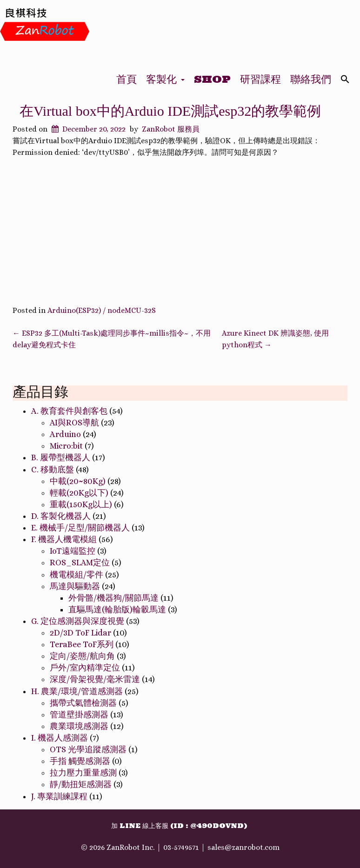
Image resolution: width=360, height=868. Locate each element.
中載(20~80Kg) (78, 481)
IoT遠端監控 (73, 551)
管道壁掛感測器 (79, 715)
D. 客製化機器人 (61, 516)
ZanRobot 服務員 (171, 129)
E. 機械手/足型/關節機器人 (80, 528)
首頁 (127, 79)
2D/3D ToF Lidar (80, 633)
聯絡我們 (311, 79)
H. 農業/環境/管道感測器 (77, 691)
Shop (212, 79)
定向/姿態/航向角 (82, 656)
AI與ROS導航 (74, 423)
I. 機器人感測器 (60, 738)
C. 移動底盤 (53, 470)
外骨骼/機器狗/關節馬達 (113, 598)
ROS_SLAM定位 (80, 563)
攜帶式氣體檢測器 (83, 703)
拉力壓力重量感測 (83, 773)
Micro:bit (66, 446)
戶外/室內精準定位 (85, 668)
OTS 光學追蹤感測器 (88, 749)
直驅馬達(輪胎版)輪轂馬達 (117, 610)
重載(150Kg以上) (81, 504)
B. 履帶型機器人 (61, 457)
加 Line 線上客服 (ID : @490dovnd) (179, 826)
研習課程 (260, 79)
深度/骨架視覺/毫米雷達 (95, 679)
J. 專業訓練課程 (59, 796)
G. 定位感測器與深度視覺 (78, 621)
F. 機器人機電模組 (64, 539)
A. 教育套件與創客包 (69, 411)
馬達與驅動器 (75, 586)
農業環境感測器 (79, 726)
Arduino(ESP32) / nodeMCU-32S (102, 310)
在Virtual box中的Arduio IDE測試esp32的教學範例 (170, 111)
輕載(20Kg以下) (79, 493)
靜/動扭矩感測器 (81, 784)
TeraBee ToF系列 (82, 644)
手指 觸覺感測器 (80, 761)
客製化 (165, 79)
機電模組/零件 (77, 575)
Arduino (65, 434)
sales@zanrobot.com (243, 847)
